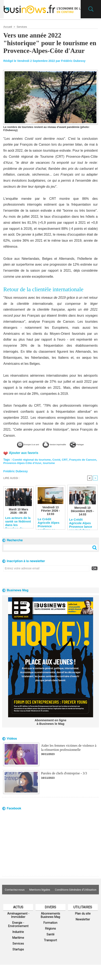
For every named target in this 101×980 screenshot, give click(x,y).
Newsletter (83, 932)
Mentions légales (64, 896)
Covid (58, 465)
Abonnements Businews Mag (50, 927)
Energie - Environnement (18, 937)
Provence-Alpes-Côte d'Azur (35, 469)
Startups (18, 964)
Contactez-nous (37, 896)
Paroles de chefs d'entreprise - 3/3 (64, 779)
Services (22, 27)
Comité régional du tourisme (32, 465)
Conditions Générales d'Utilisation (50, 901)
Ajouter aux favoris (24, 459)
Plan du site (83, 926)
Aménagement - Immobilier (18, 927)
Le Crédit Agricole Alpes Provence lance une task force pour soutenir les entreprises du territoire (82, 529)
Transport (50, 954)
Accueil (8, 27)
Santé (50, 948)
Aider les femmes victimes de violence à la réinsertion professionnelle (68, 753)
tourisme (62, 469)
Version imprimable (64, 444)
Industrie (18, 946)
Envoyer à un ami (26, 444)
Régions (50, 942)
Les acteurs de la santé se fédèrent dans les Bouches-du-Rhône (18, 527)
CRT (66, 465)
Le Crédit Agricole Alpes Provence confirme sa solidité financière (48, 529)
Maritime (18, 952)
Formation (50, 936)
